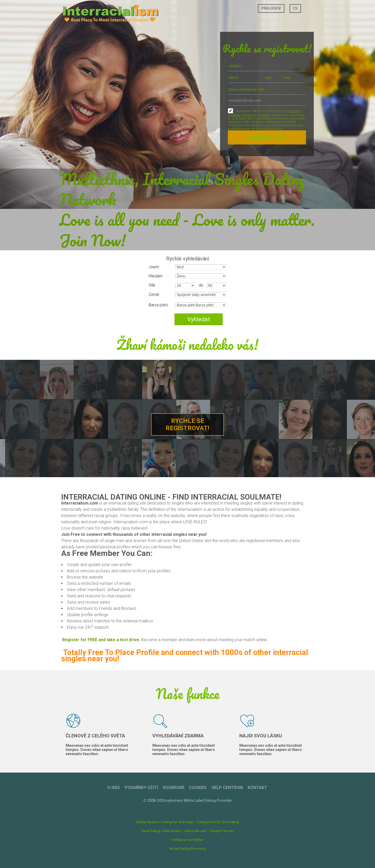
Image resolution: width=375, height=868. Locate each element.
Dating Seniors (148, 822)
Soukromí (249, 115)
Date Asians (172, 831)
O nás (114, 788)
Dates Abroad (195, 831)
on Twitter (195, 840)
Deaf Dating (151, 831)
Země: (154, 295)
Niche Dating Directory (187, 849)
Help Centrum (227, 788)
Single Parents (222, 831)
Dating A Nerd (208, 822)
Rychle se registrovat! (187, 424)
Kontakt (257, 788)
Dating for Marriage (178, 822)
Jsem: (154, 267)
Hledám (155, 276)
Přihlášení (271, 8)
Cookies (263, 115)
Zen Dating (230, 822)
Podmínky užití (141, 788)
